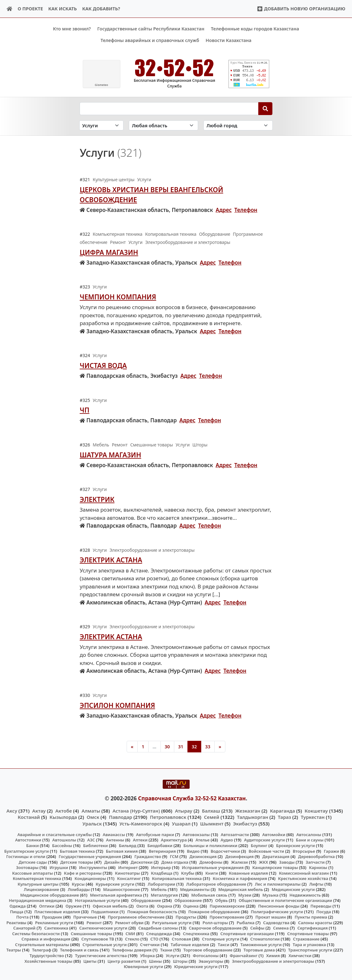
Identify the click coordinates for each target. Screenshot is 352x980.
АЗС (91, 840)
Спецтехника (196, 933)
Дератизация (276, 856)
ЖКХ (263, 862)
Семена (281, 928)
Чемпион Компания (118, 297)
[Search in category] (102, 125)
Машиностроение (121, 889)
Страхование (306, 939)
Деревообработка (316, 856)
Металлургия (164, 895)
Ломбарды (79, 889)
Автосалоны (309, 835)
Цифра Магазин (109, 252)
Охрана (165, 906)
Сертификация (313, 928)
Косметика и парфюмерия (240, 878)
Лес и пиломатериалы (278, 884)
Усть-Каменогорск (141, 823)
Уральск (92, 823)
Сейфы (257, 928)
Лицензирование (41, 889)
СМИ (131, 933)
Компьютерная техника (37, 878)
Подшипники (105, 911)
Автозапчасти (235, 835)
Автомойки (274, 835)
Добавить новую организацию (301, 9)
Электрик (97, 499)
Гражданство (148, 856)
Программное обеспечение (136, 917)
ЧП (84, 410)
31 (181, 746)
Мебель (159, 889)
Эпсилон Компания (117, 705)
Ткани (166, 950)
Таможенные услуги (261, 945)
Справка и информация (46, 939)
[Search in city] (238, 125)
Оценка (191, 906)
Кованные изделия (248, 873)
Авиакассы (114, 835)
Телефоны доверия (132, 950)
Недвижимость (305, 895)
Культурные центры (38, 884)
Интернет (128, 867)
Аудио (227, 840)
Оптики (47, 906)
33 (208, 746)
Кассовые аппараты (33, 873)
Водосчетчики (225, 851)
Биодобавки (160, 846)
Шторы (180, 961)
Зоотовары (27, 867)
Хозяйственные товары (48, 961)
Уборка (147, 956)
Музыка (270, 895)
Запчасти (315, 862)
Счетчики (150, 945)
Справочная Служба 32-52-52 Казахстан (192, 798)
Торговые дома (259, 950)
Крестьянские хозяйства (303, 878)
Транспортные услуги (310, 950)
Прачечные (85, 917)
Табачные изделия (190, 945)
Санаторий (24, 928)
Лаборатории (161, 884)
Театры (14, 950)
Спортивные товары (308, 933)
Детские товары (77, 862)
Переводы (321, 906)
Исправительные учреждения (213, 867)
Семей (212, 817)
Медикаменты (195, 889)
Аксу (12, 811)
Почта (23, 917)
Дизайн (112, 862)
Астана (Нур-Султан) (136, 811)
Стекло (132, 939)
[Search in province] (163, 125)
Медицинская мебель (241, 889)
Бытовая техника (77, 851)
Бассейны (62, 846)
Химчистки (300, 956)
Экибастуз (245, 823)
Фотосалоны (206, 956)
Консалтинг (129, 878)
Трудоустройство (47, 956)
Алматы (91, 811)
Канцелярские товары (275, 867)
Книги (212, 873)
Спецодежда (159, 933)
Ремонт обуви (129, 922)
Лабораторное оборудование (216, 884)
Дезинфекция (239, 856)
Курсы (78, 884)
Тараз (284, 817)
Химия (273, 956)
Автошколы (64, 840)
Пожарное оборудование (214, 911)
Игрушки (59, 867)
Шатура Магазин (110, 454)
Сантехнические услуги (103, 928)
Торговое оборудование (208, 950)
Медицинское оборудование (50, 895)
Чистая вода (103, 365)
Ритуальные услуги (172, 922)
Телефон (246, 210)
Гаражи (331, 851)
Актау (39, 811)
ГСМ (174, 856)
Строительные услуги (105, 945)
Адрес (224, 210)
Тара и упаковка (309, 945)
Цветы (90, 961)
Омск (93, 817)
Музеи (245, 895)
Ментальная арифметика (116, 895)
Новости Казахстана (229, 40)
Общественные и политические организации (286, 900)
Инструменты (93, 867)
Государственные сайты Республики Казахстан (151, 29)
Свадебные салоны (158, 928)
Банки (32, 846)
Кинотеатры (128, 873)
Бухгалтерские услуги (26, 851)
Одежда (18, 906)
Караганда (282, 811)
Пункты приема (311, 917)
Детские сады (33, 862)
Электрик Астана (111, 560)
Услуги (173, 956)
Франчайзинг (244, 956)
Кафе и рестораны (83, 873)
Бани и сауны (310, 840)
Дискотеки (142, 862)
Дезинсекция (203, 856)
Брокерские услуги (296, 846)
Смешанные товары (92, 933)
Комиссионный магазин (304, 873)
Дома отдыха (175, 862)
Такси (224, 945)
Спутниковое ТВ (97, 939)
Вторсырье (304, 851)
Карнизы (318, 867)
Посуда (324, 911)
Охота (142, 906)
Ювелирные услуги (143, 967)
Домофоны (211, 862)
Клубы (188, 873)
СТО (155, 939)
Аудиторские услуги (264, 840)
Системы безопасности (36, 933)
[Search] (265, 108)
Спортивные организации (247, 933)
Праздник (52, 917)
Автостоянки (28, 840)
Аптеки (140, 840)
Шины (155, 961)
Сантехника (56, 928)
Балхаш (211, 811)
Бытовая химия (122, 851)
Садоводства (276, 922)
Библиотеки (95, 846)
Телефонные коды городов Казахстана (255, 29)
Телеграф (42, 950)
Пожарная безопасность (152, 911)
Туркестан (313, 817)
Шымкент (212, 823)
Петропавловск (168, 817)
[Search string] (169, 108)
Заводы (287, 862)
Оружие (74, 906)
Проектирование (227, 917)
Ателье (203, 840)
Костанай (29, 817)
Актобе (63, 811)
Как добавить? (101, 9)
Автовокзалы (196, 835)
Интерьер (161, 867)
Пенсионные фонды (279, 906)
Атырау (184, 811)
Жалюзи (239, 862)
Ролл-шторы (215, 922)
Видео (193, 851)
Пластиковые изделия (57, 911)
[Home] (10, 9)
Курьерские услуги (115, 884)
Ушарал (181, 823)
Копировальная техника (177, 878)
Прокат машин (271, 917)
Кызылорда (63, 817)
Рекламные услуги (54, 922)
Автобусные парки (155, 835)
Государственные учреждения (90, 856)
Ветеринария (162, 851)
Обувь (222, 900)
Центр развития (124, 961)
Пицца (17, 911)
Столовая (181, 939)
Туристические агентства (101, 956)
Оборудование (146, 900)
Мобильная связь (209, 895)
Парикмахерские (227, 906)
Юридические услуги (196, 967)
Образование (188, 900)
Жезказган (248, 811)
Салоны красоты (315, 922)
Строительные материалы (42, 945)
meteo (101, 85)
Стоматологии (265, 939)
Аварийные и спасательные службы (55, 835)
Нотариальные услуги (97, 900)
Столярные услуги (221, 939)
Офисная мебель (110, 906)
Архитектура (174, 840)
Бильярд (128, 846)
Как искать (63, 9)
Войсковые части (266, 851)
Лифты (316, 884)
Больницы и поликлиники (210, 846)
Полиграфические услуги (277, 911)
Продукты (186, 917)
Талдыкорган (253, 817)
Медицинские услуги (293, 889)
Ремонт (94, 922)
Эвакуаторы (211, 961)
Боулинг (259, 846)
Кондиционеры (90, 878)
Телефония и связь (79, 950)
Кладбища (161, 873)
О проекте (30, 9)
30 (167, 746)
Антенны (115, 840)
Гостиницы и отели (26, 856)
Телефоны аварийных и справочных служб (150, 40)
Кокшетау (316, 811)
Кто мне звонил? (72, 29)
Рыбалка (246, 922)
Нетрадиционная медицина (37, 900)
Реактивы (17, 922)
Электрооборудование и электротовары (273, 961)
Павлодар (120, 817)
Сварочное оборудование (215, 928)
